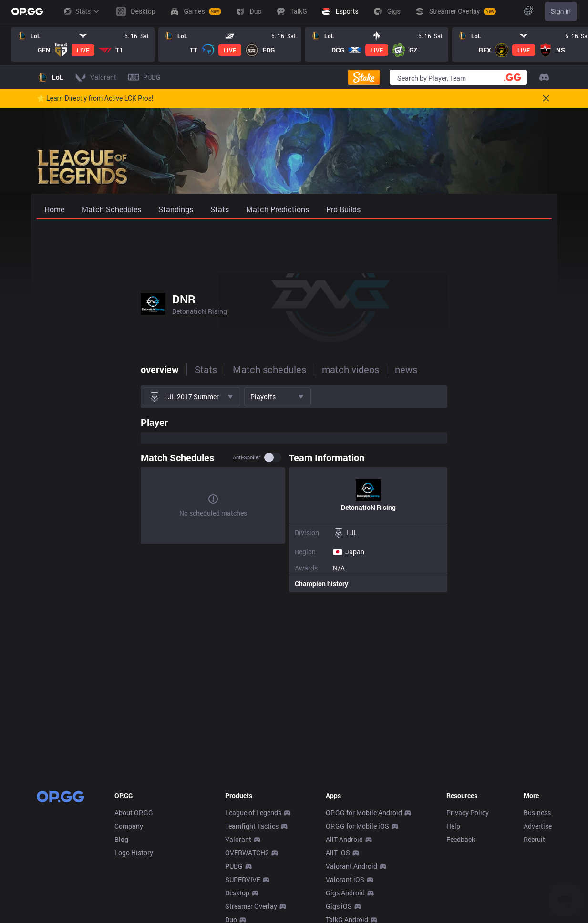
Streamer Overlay (251, 906)
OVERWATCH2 (247, 853)
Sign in (561, 11)
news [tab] (302, 369)
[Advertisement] (294, 244)
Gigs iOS (339, 906)
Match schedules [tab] (165, 369)
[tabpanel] (294, 502)
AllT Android (344, 839)
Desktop (237, 893)
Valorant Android (351, 866)
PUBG (234, 866)
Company (129, 826)
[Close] (546, 98)
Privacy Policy (468, 813)
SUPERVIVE (243, 879)
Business (537, 813)
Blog (121, 839)
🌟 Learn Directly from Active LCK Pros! (95, 98)
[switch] (377, 457)
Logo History (134, 853)
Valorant (238, 839)
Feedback (461, 839)
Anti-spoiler (351, 457)
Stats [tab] (102, 369)
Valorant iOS (345, 879)
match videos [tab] (247, 369)
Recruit (534, 839)
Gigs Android (345, 893)
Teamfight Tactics (252, 826)
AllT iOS (338, 853)
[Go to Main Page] (27, 11)
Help (453, 826)
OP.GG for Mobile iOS (357, 826)
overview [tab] (56, 369)
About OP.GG (134, 813)
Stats (81, 11)
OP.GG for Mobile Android (364, 813)
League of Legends (253, 813)
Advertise (538, 826)
